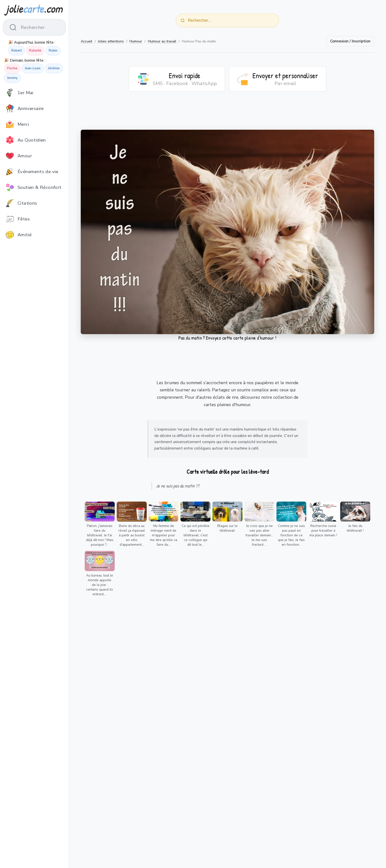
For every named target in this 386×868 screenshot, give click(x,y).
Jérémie (54, 68)
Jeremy (12, 78)
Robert (16, 51)
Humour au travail (162, 41)
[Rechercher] (183, 20)
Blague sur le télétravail (227, 528)
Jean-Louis (33, 68)
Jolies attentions (111, 41)
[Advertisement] (227, 114)
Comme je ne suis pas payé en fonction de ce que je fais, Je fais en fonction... (291, 535)
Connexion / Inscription (350, 41)
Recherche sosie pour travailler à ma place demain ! (323, 531)
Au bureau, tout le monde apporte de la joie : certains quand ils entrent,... (100, 585)
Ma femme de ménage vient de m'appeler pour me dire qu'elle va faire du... (164, 535)
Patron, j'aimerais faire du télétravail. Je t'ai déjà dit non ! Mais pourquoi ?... (100, 535)
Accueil (87, 41)
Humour (136, 41)
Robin (53, 51)
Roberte (35, 51)
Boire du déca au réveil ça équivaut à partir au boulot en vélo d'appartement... (132, 535)
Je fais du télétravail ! (355, 528)
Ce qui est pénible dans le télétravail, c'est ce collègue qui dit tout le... (196, 535)
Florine (12, 68)
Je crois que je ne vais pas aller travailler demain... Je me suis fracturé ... (259, 535)
